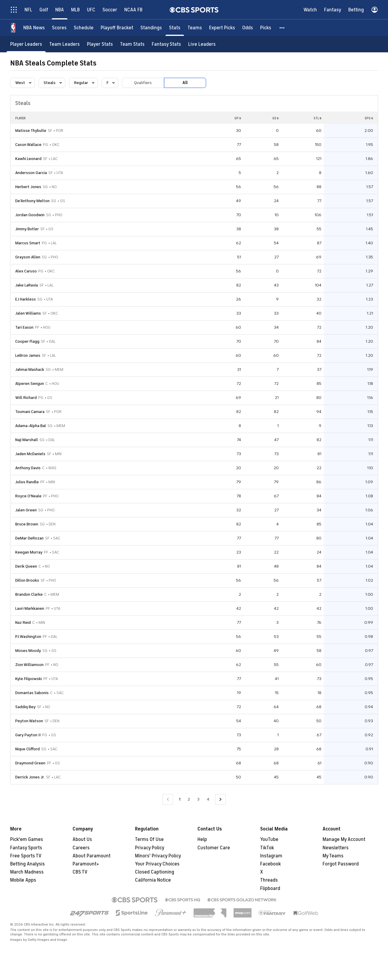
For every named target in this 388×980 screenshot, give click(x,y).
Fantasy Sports (26, 848)
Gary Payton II (28, 735)
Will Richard (26, 398)
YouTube (269, 839)
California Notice (153, 880)
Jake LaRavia (27, 285)
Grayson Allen (28, 257)
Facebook (270, 864)
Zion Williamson (29, 665)
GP (238, 118)
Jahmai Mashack (30, 369)
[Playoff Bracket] (117, 28)
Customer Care (214, 848)
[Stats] (175, 28)
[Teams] (195, 28)
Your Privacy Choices (157, 864)
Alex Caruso (26, 271)
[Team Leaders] (65, 44)
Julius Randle (27, 482)
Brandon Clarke (29, 594)
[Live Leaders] (202, 44)
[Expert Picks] (222, 28)
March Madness (27, 872)
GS (276, 118)
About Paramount (92, 856)
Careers (81, 848)
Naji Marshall (27, 440)
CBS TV (80, 872)
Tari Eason (24, 327)
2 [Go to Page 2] (189, 799)
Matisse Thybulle (31, 131)
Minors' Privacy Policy (158, 856)
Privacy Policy (150, 848)
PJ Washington (28, 637)
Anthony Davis (28, 468)
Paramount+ (86, 864)
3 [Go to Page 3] (198, 799)
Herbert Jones (28, 187)
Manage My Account (344, 839)
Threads (269, 880)
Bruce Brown (27, 524)
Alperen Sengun (30, 384)
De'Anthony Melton (32, 201)
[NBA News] (34, 28)
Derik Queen (26, 566)
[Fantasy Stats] (166, 44)
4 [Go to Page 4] (208, 799)
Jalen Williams (28, 313)
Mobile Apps (23, 880)
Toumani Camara (30, 412)
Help (202, 839)
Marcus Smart (28, 243)
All (185, 83)
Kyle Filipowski (29, 679)
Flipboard (270, 888)
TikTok (267, 848)
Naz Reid (23, 622)
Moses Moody (28, 651)
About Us (82, 839)
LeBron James (28, 355)
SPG (369, 118)
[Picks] (266, 28)
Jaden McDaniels (30, 454)
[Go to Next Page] (220, 800)
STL (318, 118)
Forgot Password (341, 864)
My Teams (333, 856)
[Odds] (248, 28)
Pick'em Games (27, 839)
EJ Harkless (26, 299)
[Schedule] (84, 28)
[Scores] (59, 28)
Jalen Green (26, 510)
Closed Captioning (155, 872)
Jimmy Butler (27, 229)
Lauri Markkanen (30, 608)
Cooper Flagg (27, 341)
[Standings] (151, 28)
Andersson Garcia (31, 173)
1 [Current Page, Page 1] (180, 799)
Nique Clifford (27, 749)
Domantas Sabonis (32, 693)
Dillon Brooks (27, 580)
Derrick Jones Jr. (30, 777)
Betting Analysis (27, 864)
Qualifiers (143, 83)
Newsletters (336, 848)
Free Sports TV (26, 856)
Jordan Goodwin (30, 215)
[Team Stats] (132, 44)
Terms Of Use (149, 839)
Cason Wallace (28, 145)
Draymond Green (30, 763)
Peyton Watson (29, 721)
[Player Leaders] (26, 44)
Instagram (271, 856)
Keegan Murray (29, 552)
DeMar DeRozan (29, 538)
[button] (282, 28)
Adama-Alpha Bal (31, 426)
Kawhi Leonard (28, 159)
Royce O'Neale (28, 496)
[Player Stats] (100, 44)
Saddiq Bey (25, 707)
